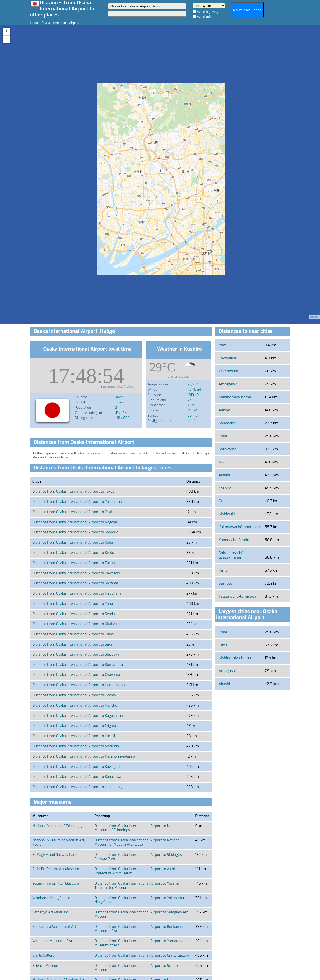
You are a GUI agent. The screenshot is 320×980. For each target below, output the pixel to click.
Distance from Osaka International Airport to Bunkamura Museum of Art (140, 929)
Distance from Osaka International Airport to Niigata (74, 726)
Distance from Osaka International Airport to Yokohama (77, 502)
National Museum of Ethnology (57, 826)
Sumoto (226, 583)
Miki (222, 462)
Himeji (224, 570)
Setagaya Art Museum (50, 912)
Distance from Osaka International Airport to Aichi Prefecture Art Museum (135, 871)
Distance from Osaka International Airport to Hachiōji (75, 695)
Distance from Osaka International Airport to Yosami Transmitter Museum (137, 886)
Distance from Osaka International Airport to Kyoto (73, 553)
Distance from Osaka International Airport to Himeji (74, 736)
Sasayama (228, 449)
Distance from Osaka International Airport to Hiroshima (77, 593)
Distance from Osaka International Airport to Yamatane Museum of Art (139, 943)
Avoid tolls (205, 17)
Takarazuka (228, 371)
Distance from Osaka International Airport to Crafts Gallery (142, 955)
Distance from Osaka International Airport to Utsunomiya (78, 787)
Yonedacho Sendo (234, 540)
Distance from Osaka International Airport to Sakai (73, 644)
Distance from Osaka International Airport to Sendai (74, 614)
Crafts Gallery (43, 955)
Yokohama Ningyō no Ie (51, 898)
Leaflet (314, 317)
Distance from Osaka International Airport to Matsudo (76, 746)
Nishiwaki (227, 514)
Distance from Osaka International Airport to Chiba (73, 634)
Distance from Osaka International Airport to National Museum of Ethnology (137, 828)
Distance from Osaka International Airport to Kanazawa (77, 777)
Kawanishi (227, 358)
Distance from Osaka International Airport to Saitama (75, 583)
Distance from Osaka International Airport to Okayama (76, 675)
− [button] (7, 39)
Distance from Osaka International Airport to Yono (73, 604)
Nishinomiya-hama (235, 397)
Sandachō (227, 423)
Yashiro (225, 488)
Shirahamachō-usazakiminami (232, 555)
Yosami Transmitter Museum (56, 884)
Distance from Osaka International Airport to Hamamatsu (79, 685)
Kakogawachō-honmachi (240, 527)
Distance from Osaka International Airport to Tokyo (73, 492)
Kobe (223, 436)
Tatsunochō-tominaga (238, 596)
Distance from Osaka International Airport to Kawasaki (76, 573)
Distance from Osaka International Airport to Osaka (74, 512)
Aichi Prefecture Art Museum (56, 869)
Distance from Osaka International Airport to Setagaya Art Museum (141, 914)
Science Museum (46, 966)
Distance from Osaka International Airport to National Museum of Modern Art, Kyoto (137, 842)
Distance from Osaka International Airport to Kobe (73, 543)
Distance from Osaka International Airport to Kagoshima (78, 716)
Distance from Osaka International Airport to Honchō (75, 706)
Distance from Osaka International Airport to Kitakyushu (78, 624)
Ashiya (224, 410)
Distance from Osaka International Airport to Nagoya (75, 522)
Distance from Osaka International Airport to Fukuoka (75, 563)
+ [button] (7, 32)
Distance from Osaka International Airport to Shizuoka (76, 655)
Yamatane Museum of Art (53, 941)
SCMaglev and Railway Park (54, 855)
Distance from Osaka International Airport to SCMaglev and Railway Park (142, 857)
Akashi (224, 475)
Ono (222, 501)
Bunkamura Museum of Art (54, 927)
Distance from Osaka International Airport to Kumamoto (78, 665)
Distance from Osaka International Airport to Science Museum (137, 968)
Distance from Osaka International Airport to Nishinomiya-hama (84, 756)
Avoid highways (209, 12)
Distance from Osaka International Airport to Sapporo (75, 532)
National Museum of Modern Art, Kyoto (59, 842)
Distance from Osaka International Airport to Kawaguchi (77, 767)
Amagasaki (228, 384)
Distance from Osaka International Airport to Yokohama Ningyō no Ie (139, 900)
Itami (223, 345)
